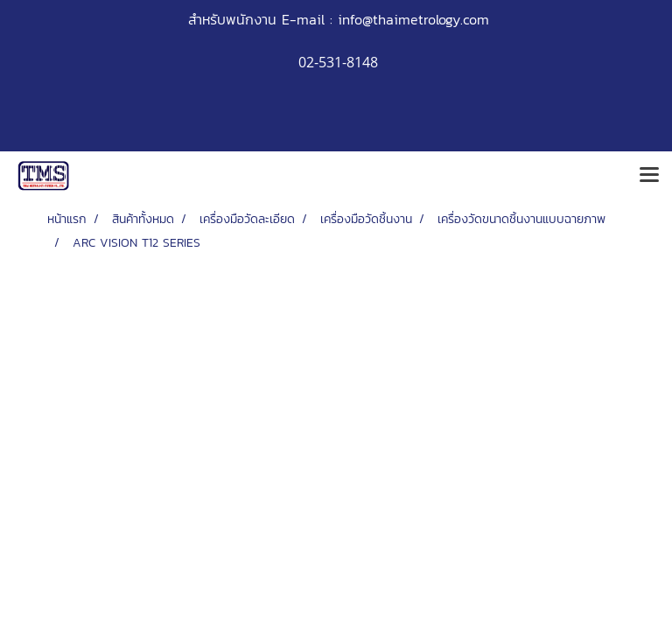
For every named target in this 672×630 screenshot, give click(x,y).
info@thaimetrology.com (413, 19)
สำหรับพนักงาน (232, 19)
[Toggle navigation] (649, 176)
